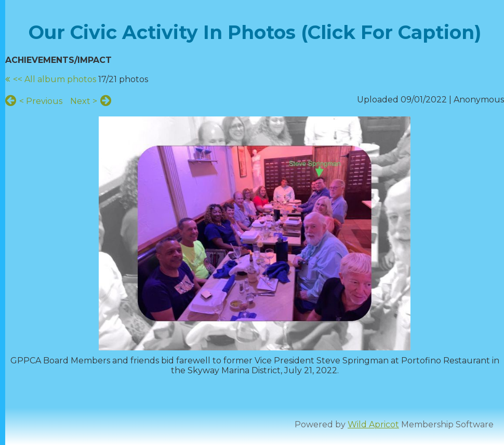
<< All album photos (55, 79)
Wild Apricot (373, 424)
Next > (84, 101)
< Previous (41, 101)
